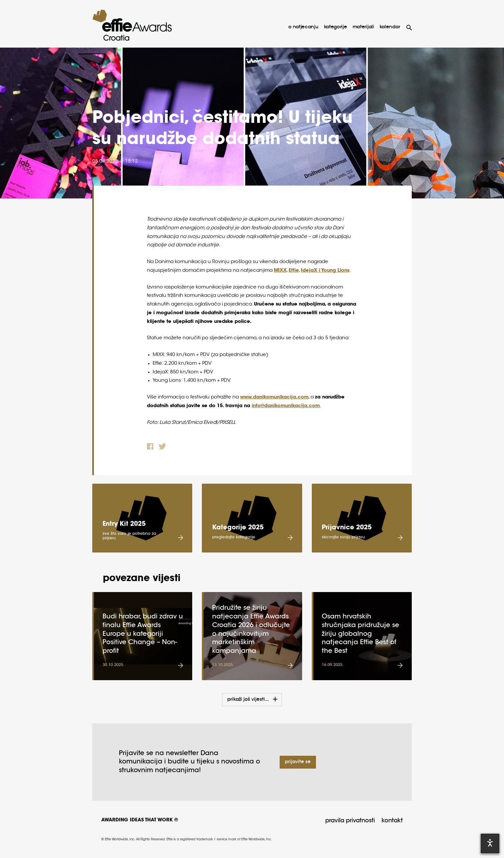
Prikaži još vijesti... (248, 700)
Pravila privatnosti (350, 821)
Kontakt (392, 821)
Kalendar (390, 27)
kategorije (336, 27)
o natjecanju (303, 27)
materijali (363, 27)
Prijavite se (298, 762)
